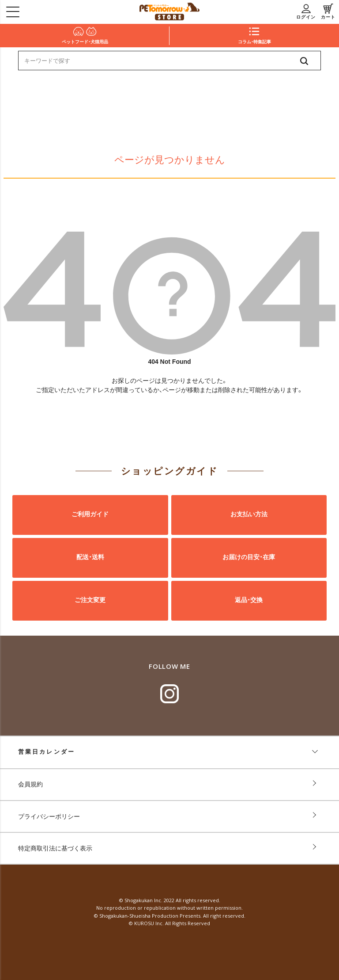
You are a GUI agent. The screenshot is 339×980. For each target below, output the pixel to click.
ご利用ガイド (90, 515)
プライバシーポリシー (49, 816)
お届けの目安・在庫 (249, 557)
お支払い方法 (249, 515)
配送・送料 (90, 557)
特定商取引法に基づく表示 (55, 848)
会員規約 (30, 784)
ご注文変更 (90, 600)
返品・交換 (249, 600)
